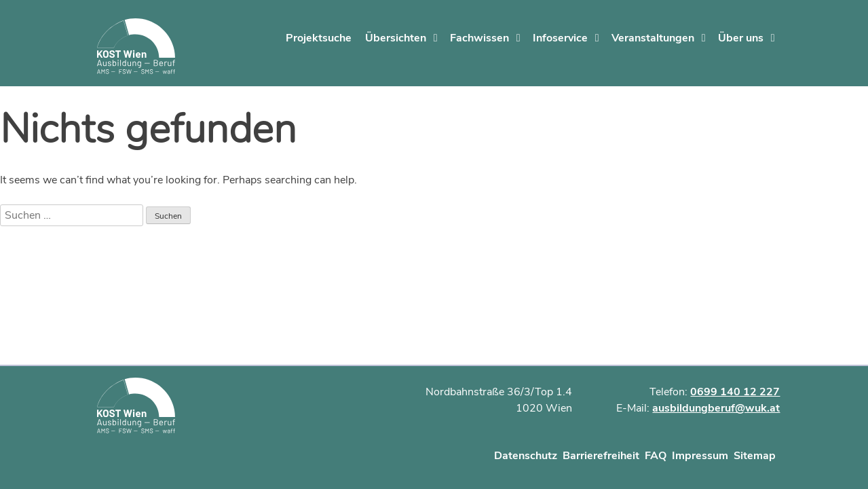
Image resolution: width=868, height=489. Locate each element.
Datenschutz (526, 456)
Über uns (741, 38)
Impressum (700, 456)
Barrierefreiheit (601, 456)
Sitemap (755, 456)
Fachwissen (479, 38)
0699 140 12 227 (735, 392)
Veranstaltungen (653, 38)
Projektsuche (319, 38)
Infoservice (560, 38)
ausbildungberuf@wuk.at (716, 408)
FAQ (656, 456)
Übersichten (396, 38)
